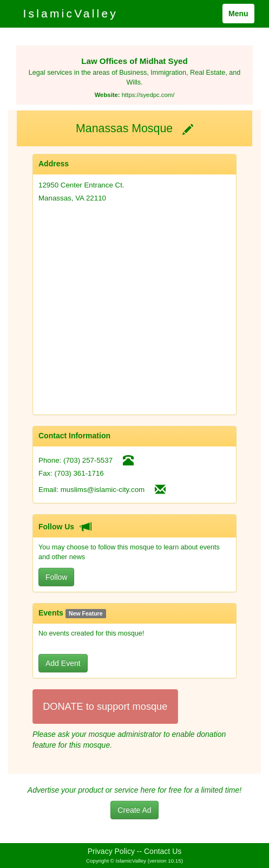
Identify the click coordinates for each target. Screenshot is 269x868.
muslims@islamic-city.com (103, 490)
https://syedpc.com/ (148, 95)
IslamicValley (70, 13)
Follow (56, 577)
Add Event (63, 663)
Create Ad (134, 810)
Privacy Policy (111, 851)
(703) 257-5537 (88, 460)
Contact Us (163, 851)
